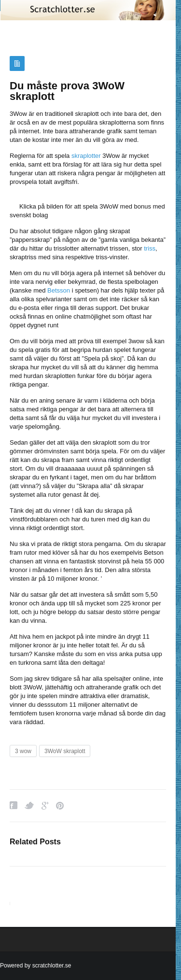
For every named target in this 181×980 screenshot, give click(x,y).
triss (150, 248)
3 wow (23, 751)
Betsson (59, 290)
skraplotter (86, 156)
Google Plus (45, 805)
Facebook (14, 805)
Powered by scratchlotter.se (35, 966)
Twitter (29, 805)
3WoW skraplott (65, 751)
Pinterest (60, 805)
